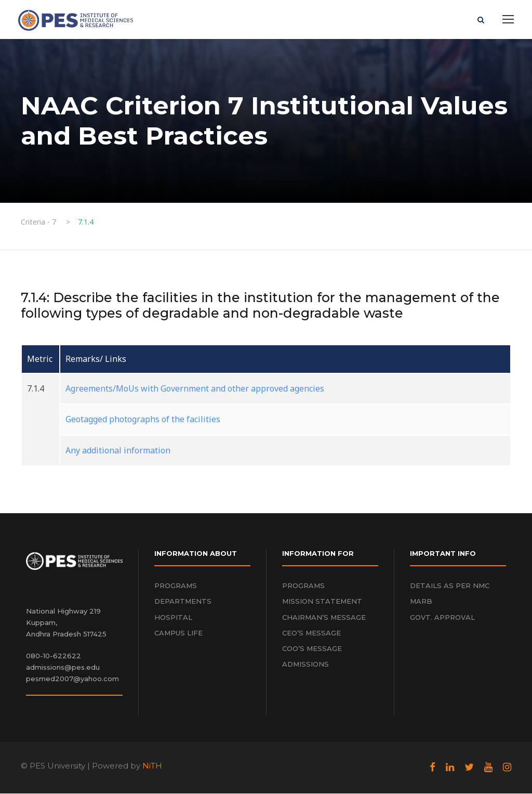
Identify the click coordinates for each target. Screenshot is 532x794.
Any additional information (118, 451)
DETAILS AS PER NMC (450, 587)
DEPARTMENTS (183, 602)
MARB (421, 602)
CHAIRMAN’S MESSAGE (324, 618)
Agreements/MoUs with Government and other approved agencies (195, 389)
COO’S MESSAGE (312, 649)
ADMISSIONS (305, 665)
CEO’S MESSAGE (311, 633)
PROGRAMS (176, 587)
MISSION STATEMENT (322, 602)
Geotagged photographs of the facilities (143, 420)
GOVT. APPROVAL (442, 618)
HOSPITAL (173, 618)
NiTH (152, 767)
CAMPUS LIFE (178, 633)
